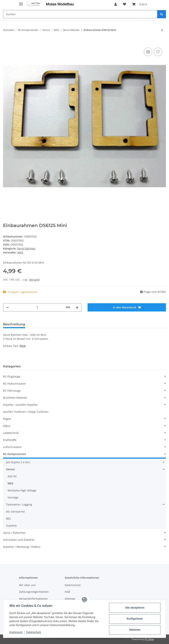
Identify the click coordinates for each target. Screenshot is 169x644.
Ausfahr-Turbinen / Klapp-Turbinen (26, 412)
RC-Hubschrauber (14, 384)
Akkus (7, 426)
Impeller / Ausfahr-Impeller (20, 405)
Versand (34, 280)
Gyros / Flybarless (14, 533)
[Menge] (37, 307)
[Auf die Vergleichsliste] (148, 52)
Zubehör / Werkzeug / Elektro (22, 547)
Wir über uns (27, 585)
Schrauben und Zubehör (19, 540)
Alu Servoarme (15, 512)
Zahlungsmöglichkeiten (34, 592)
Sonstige (13, 497)
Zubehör (12, 526)
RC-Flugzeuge (12, 376)
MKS (10, 483)
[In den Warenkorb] (6, 42)
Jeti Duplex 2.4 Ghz (18, 462)
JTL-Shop (149, 639)
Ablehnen (135, 630)
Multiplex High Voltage (22, 490)
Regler (7, 419)
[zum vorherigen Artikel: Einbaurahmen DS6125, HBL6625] (162, 30)
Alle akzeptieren (135, 608)
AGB (67, 592)
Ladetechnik (11, 433)
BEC (9, 519)
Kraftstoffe (10, 440)
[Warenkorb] (140, 4)
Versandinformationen (33, 599)
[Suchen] (80, 14)
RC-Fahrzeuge (12, 391)
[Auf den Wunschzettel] (158, 52)
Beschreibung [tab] (14, 324)
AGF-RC (12, 476)
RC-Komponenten (15, 454)
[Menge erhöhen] (77, 307)
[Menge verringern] (7, 307)
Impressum (16, 632)
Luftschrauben (12, 447)
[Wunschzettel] (124, 4)
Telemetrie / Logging (19, 504)
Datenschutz (73, 585)
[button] (116, 4)
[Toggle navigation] (21, 2)
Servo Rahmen (26, 248)
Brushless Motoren (15, 398)
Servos (10, 469)
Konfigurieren (135, 619)
